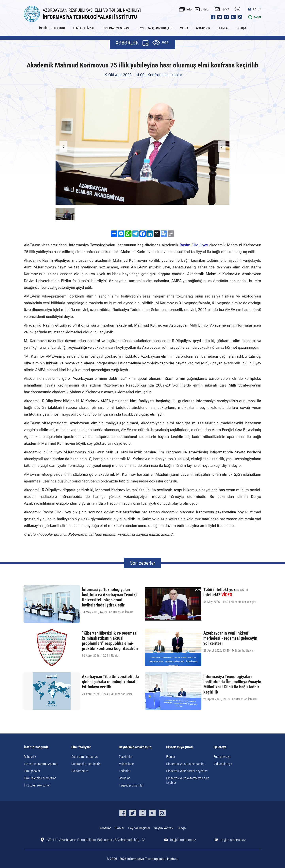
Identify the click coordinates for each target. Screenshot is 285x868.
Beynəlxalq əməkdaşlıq (135, 747)
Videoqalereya (223, 764)
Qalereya (220, 747)
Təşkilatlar (126, 757)
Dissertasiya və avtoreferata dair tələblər (187, 780)
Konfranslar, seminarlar (86, 764)
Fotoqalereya (222, 757)
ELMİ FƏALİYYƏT (84, 28)
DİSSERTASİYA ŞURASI (116, 28)
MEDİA (184, 28)
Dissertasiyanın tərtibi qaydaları (187, 771)
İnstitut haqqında (36, 747)
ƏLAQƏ (241, 28)
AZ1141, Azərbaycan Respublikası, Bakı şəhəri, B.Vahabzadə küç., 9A (96, 840)
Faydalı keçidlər (139, 828)
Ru (259, 9)
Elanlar (171, 757)
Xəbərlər (105, 828)
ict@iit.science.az (183, 840)
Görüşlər (124, 778)
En (255, 9)
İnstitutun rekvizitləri (37, 785)
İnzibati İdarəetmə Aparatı (41, 764)
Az (250, 9)
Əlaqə (182, 828)
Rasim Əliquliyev (194, 245)
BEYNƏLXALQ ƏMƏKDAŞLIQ (155, 28)
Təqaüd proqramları (132, 785)
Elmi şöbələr (32, 771)
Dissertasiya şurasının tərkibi (185, 764)
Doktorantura (80, 771)
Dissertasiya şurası (180, 747)
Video (204, 9)
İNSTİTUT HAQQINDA (52, 28)
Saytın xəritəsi (164, 828)
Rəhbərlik (30, 757)
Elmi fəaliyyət (81, 747)
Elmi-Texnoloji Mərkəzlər (40, 778)
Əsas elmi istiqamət (85, 757)
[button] (222, 147)
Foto (189, 9)
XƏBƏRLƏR (203, 28)
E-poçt (225, 9)
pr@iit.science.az (233, 840)
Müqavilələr (126, 764)
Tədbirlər (125, 771)
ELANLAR (223, 28)
